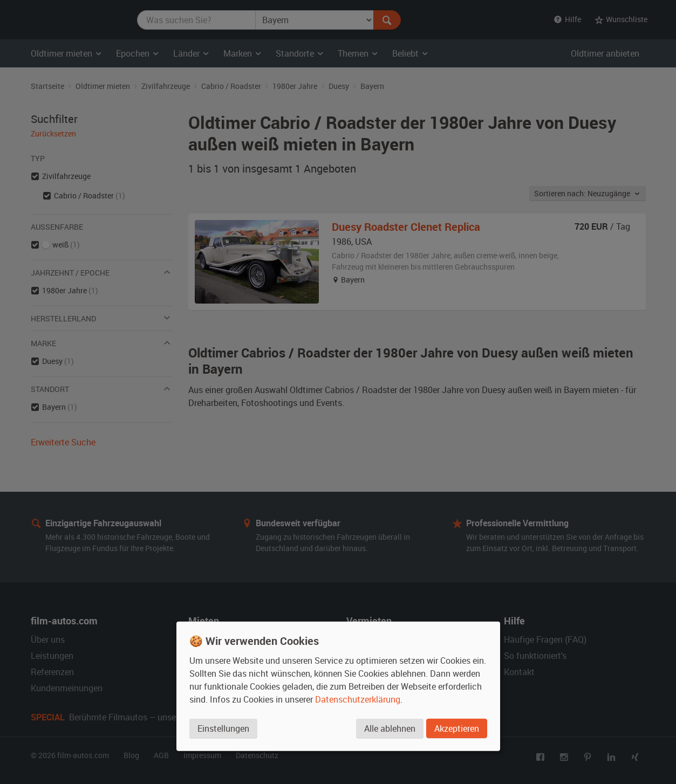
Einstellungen (223, 728)
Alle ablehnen (390, 728)
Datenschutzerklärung (358, 699)
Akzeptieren (457, 728)
